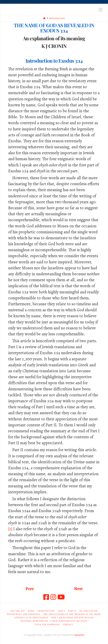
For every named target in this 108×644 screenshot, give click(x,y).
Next (78, 589)
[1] (10, 529)
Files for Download (47, 625)
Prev (30, 589)
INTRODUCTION (57, 18)
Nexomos (79, 635)
